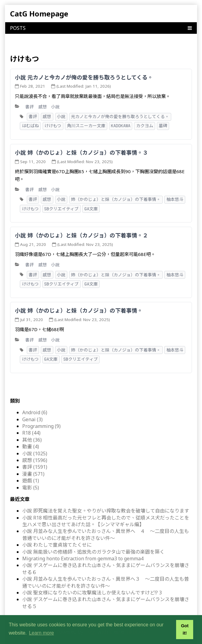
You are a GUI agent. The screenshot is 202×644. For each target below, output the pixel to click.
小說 (55, 107)
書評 (30, 107)
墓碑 (163, 126)
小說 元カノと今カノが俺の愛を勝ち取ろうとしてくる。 (84, 77)
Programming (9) (41, 426)
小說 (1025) (35, 453)
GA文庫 (91, 209)
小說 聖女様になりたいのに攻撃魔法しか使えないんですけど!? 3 (92, 593)
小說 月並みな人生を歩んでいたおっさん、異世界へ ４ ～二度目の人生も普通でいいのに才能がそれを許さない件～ (106, 534)
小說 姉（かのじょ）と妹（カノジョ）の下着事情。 (79, 310)
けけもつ (53, 126)
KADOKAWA (121, 126)
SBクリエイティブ (61, 209)
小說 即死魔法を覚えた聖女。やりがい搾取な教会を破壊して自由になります (106, 511)
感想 (43, 107)
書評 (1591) (35, 467)
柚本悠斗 (175, 199)
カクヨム (145, 126)
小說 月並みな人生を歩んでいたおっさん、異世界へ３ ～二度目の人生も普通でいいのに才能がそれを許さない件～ (106, 582)
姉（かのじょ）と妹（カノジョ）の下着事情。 (116, 199)
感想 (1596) (35, 460)
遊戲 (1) (31, 481)
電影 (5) (31, 488)
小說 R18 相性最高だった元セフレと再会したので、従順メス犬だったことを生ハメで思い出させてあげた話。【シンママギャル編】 (106, 521)
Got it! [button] (185, 629)
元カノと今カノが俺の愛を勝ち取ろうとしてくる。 (120, 117)
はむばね (30, 126)
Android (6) (35, 412)
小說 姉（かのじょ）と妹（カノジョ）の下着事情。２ (82, 235)
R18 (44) (31, 433)
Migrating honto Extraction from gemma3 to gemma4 (83, 558)
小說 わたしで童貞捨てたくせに (57, 545)
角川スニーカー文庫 (86, 126)
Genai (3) (32, 419)
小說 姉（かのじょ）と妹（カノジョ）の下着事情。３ (82, 152)
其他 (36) (32, 440)
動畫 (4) (31, 446)
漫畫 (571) (33, 474)
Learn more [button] (41, 633)
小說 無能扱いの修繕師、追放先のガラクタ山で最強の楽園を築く (93, 552)
